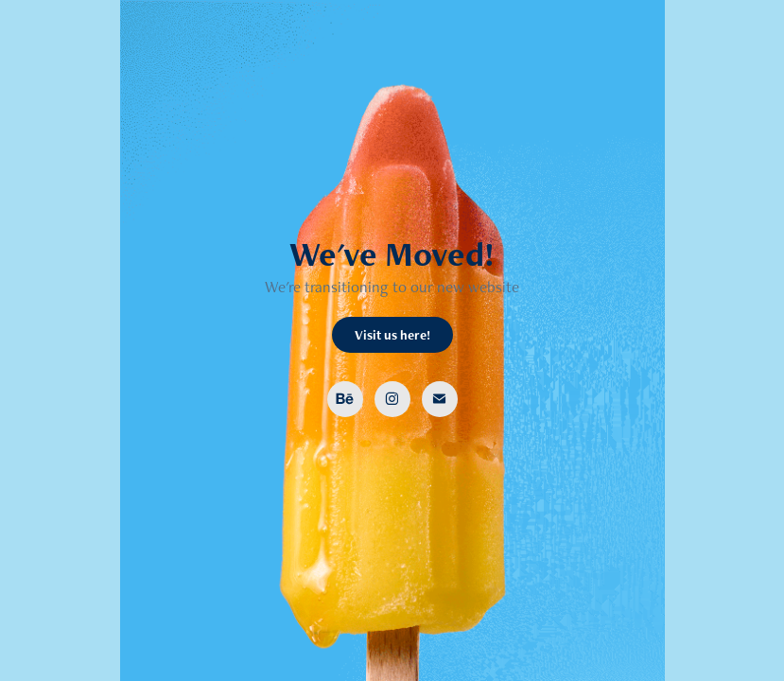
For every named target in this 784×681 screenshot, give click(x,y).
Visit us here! (392, 335)
